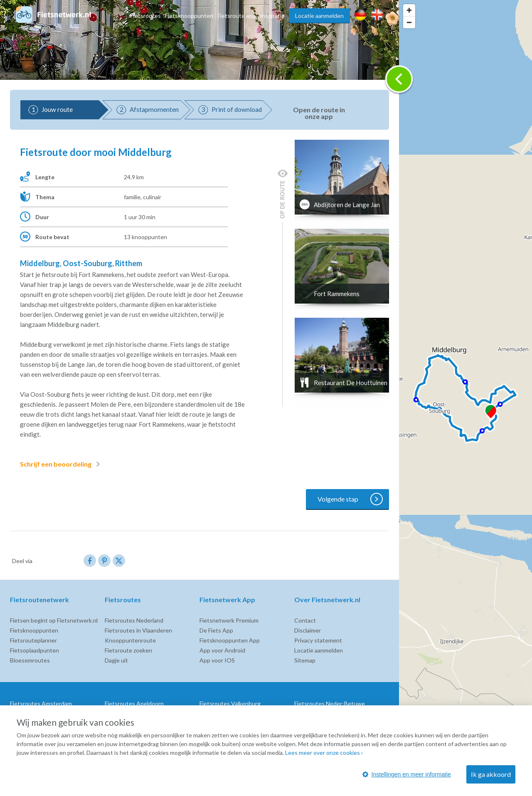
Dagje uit (116, 660)
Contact (305, 620)
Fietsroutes (146, 16)
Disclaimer (308, 630)
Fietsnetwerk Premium (229, 620)
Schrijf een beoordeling (62, 464)
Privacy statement (318, 640)
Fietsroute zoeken (128, 650)
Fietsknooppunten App (230, 640)
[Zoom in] (409, 10)
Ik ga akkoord (491, 774)
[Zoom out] (409, 22)
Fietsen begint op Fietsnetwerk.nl (54, 620)
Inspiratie (272, 16)
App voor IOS (217, 660)
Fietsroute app (236, 16)
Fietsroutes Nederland (134, 620)
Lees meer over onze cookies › (324, 753)
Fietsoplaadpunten (34, 650)
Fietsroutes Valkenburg (230, 703)
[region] (465, 398)
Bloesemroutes (30, 660)
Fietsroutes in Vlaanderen (138, 630)
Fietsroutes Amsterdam (41, 703)
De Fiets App (216, 630)
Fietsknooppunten (189, 16)
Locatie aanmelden (319, 16)
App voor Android (222, 650)
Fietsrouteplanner (33, 640)
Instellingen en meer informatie (407, 774)
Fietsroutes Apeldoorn (134, 703)
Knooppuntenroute (130, 640)
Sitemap (305, 660)
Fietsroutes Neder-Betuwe (330, 703)
